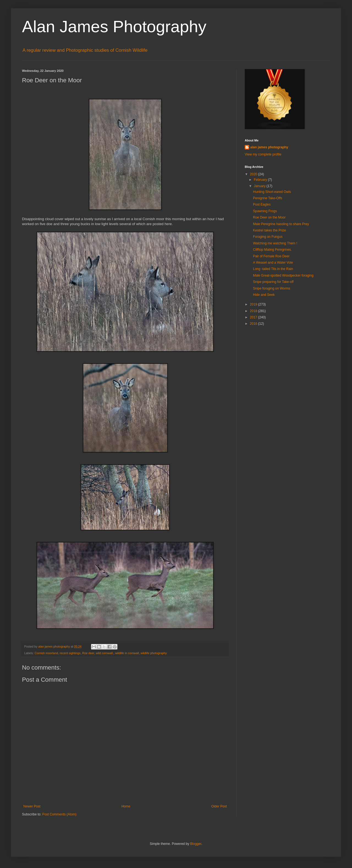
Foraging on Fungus (268, 237)
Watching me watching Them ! (275, 243)
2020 (254, 174)
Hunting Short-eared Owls (272, 192)
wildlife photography (154, 653)
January (260, 186)
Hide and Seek (264, 295)
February (261, 180)
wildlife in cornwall (127, 653)
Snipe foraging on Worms (272, 288)
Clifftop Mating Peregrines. (272, 250)
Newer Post (32, 806)
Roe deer (88, 653)
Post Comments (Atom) (59, 814)
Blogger (196, 844)
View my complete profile (263, 154)
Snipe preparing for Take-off (273, 282)
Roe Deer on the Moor (269, 217)
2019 (254, 304)
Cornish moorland (46, 653)
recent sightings (70, 653)
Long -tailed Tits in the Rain (273, 269)
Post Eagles (262, 204)
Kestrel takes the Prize (269, 230)
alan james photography (269, 147)
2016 (254, 324)
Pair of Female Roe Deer (271, 256)
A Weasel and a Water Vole (273, 263)
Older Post (219, 806)
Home (126, 806)
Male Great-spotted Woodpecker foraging (283, 275)
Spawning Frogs (265, 211)
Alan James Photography (114, 27)
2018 (254, 311)
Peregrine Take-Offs (268, 198)
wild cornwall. (105, 653)
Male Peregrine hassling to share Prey (281, 224)
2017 (254, 317)
